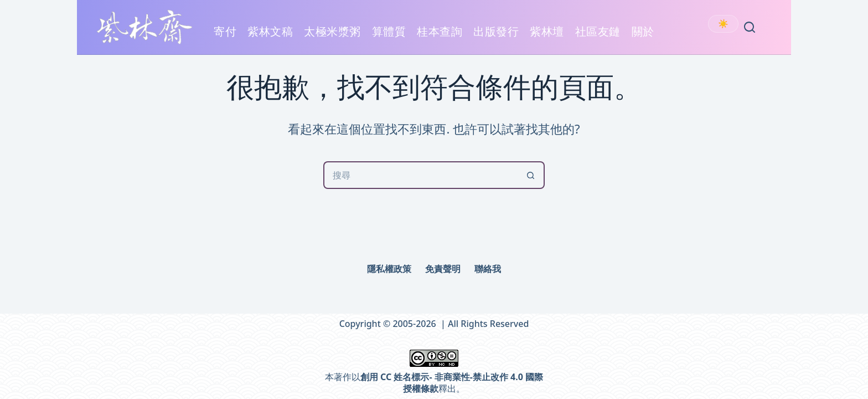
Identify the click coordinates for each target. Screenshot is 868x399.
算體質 (389, 31)
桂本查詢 (440, 31)
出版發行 (496, 38)
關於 (643, 38)
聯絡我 (488, 269)
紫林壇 (547, 31)
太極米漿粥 (332, 38)
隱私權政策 (389, 269)
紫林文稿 (270, 38)
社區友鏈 (598, 38)
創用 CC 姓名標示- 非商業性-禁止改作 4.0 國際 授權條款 (452, 383)
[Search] (750, 27)
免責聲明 (443, 269)
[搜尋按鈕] (531, 175)
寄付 (225, 31)
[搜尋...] (420, 175)
